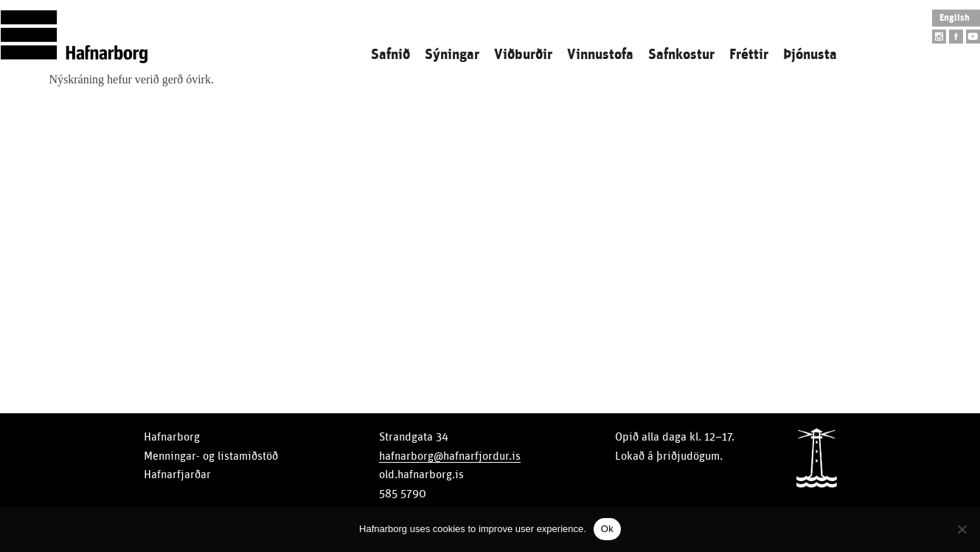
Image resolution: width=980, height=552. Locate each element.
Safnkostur (681, 55)
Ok (607, 529)
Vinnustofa (600, 55)
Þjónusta (810, 55)
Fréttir (749, 55)
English (955, 18)
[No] (962, 529)
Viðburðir (523, 55)
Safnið (390, 55)
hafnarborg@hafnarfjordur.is (450, 456)
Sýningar (452, 55)
